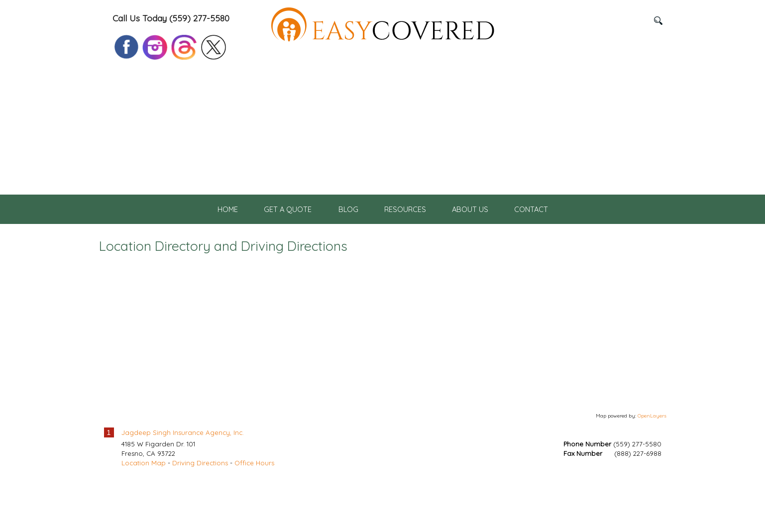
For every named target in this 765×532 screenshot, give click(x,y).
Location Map (144, 513)
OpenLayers (652, 466)
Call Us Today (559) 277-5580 (171, 18)
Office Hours (254, 513)
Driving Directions (200, 513)
